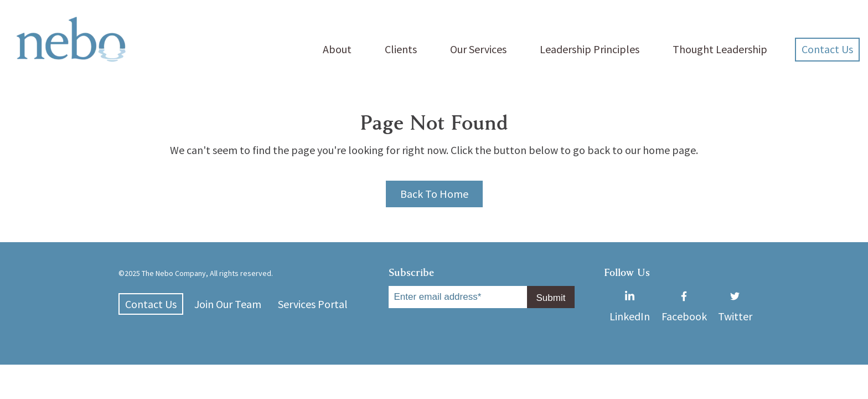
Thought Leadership (720, 49)
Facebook (684, 295)
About (337, 49)
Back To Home (434, 194)
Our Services (478, 49)
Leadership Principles (590, 49)
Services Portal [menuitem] (313, 304)
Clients (401, 49)
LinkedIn (630, 295)
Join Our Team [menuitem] (228, 304)
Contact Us (827, 49)
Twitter (735, 295)
